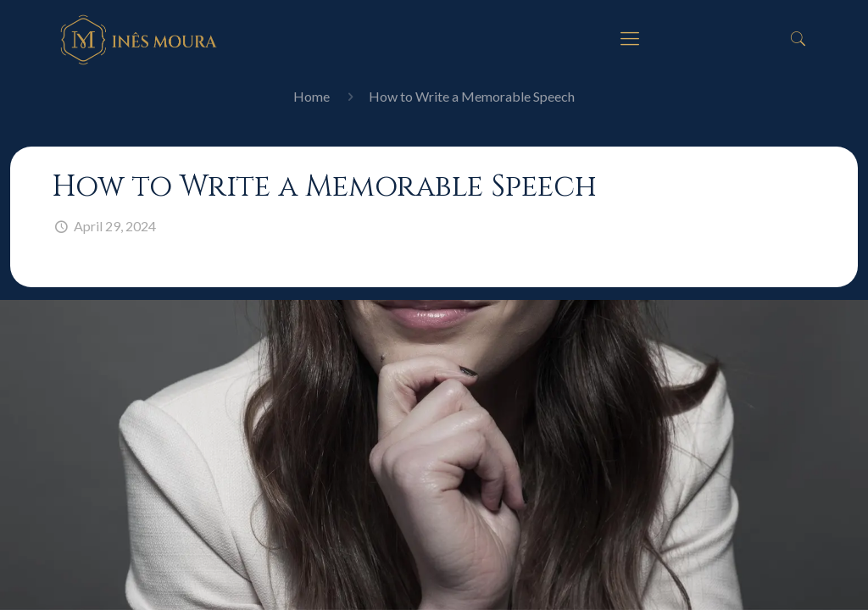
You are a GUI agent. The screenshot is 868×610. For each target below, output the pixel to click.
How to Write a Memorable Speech (472, 96)
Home (312, 96)
